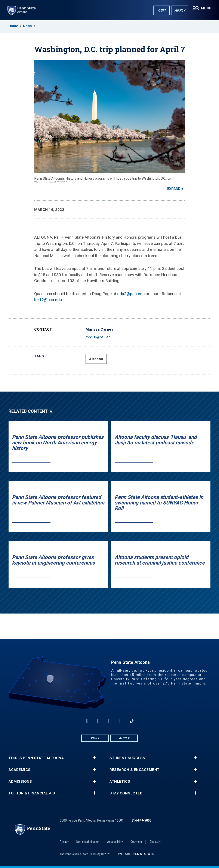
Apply (180, 10)
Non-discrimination (88, 842)
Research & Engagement (135, 770)
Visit (161, 10)
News (27, 26)
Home (13, 26)
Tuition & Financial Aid (32, 793)
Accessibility (115, 842)
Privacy (64, 842)
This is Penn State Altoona (36, 758)
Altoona (96, 359)
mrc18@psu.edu (99, 337)
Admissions (20, 781)
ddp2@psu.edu (131, 294)
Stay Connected (126, 793)
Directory (155, 842)
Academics (20, 770)
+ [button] (95, 758)
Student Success (127, 758)
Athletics (120, 781)
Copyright (136, 842)
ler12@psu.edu (48, 300)
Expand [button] (174, 189)
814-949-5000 (141, 820)
